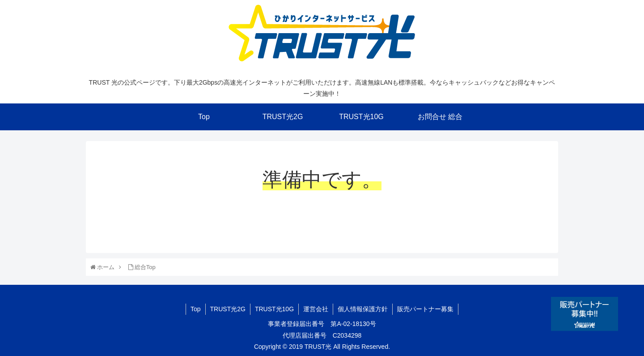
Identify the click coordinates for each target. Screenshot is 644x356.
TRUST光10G (274, 309)
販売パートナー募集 (425, 309)
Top (196, 309)
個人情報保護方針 (363, 309)
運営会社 (316, 309)
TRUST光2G (228, 309)
